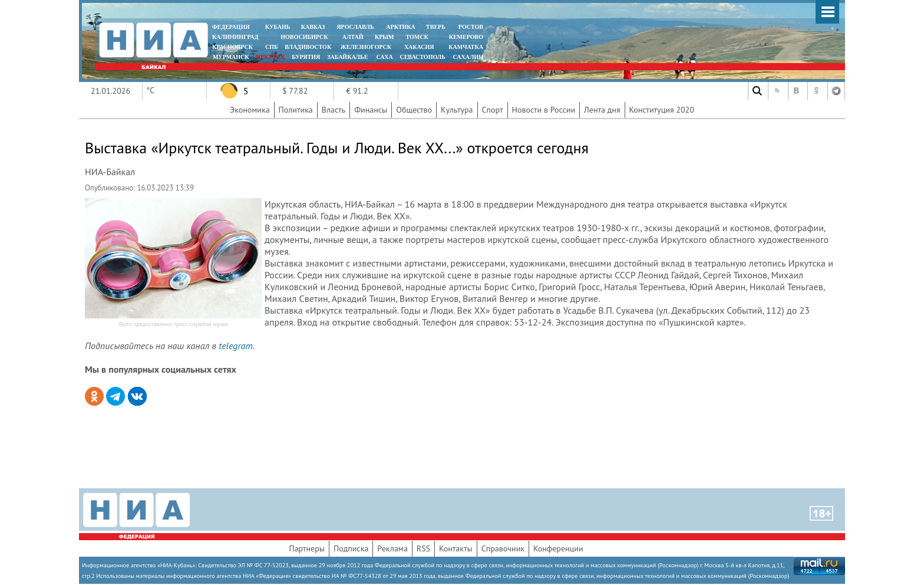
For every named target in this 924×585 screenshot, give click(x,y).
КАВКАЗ (313, 27)
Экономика (250, 110)
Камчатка (465, 47)
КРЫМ (385, 37)
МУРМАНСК (231, 57)
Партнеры (307, 548)
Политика (296, 110)
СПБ (272, 47)
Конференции (558, 548)
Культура (457, 110)
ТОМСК (419, 37)
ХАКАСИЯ (418, 47)
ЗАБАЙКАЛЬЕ (348, 57)
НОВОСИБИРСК (304, 37)
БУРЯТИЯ (306, 57)
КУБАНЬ (278, 27)
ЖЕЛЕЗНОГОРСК (366, 47)
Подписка (351, 548)
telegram (235, 346)
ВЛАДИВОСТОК (308, 47)
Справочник (503, 548)
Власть (334, 110)
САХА (384, 57)
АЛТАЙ (353, 37)
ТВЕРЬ (436, 27)
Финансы (371, 110)
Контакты (456, 548)
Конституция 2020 (662, 110)
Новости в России (544, 110)
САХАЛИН (468, 57)
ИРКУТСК (270, 57)
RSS (423, 548)
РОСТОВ (471, 27)
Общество (414, 110)
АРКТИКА (401, 27)
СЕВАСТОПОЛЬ (422, 57)
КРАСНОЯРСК (232, 47)
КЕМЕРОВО (466, 37)
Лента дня (602, 110)
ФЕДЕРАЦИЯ (231, 27)
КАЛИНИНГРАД (235, 37)
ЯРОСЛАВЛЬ (355, 27)
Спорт (493, 110)
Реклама (392, 548)
